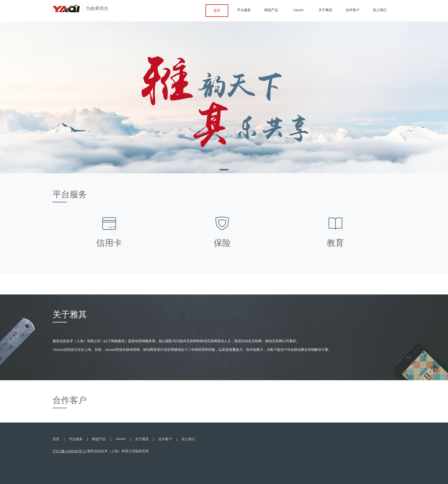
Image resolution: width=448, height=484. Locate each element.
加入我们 (380, 10)
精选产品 (271, 10)
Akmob (298, 10)
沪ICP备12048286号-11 (69, 451)
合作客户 (353, 10)
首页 (217, 11)
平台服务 (244, 10)
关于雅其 (325, 10)
